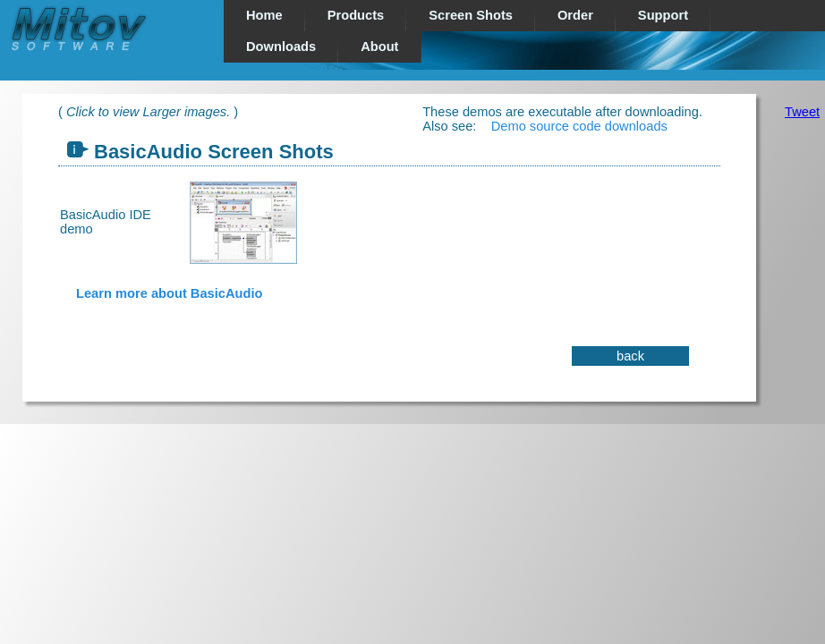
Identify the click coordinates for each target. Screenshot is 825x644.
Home (264, 15)
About (379, 47)
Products (356, 15)
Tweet (802, 112)
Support (663, 15)
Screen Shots (471, 15)
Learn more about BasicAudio (169, 293)
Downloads (281, 47)
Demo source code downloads (579, 126)
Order (575, 15)
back (630, 356)
